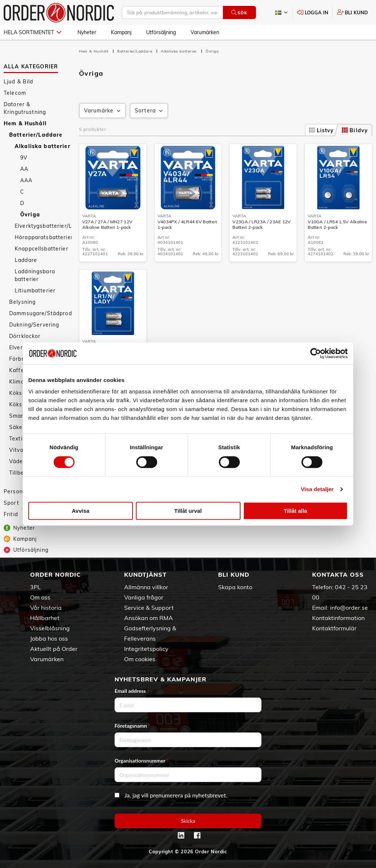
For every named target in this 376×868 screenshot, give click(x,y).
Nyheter (87, 32)
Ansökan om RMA (149, 618)
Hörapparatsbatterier (43, 237)
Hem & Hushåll (25, 123)
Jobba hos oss (49, 638)
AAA (26, 180)
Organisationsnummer (142, 761)
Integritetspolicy (146, 649)
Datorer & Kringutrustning (25, 108)
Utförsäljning (161, 32)
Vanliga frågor (144, 597)
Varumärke (103, 111)
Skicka (188, 821)
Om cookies (140, 659)
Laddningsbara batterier (35, 275)
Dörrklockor (25, 336)
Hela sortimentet (32, 32)
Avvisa (81, 511)
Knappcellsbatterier (41, 249)
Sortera (149, 111)
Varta (89, 216)
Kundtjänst (145, 575)
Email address (132, 691)
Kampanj (121, 32)
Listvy (322, 130)
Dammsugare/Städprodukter (40, 313)
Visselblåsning (50, 628)
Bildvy (355, 130)
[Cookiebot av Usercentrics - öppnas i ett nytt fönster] (316, 353)
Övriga (30, 215)
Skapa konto (235, 587)
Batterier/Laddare (36, 135)
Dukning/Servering (34, 325)
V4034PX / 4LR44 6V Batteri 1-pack (187, 224)
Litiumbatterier (35, 291)
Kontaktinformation (338, 618)
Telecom (15, 93)
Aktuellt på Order (54, 649)
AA (24, 169)
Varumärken (205, 32)
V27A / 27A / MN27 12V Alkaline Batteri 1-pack (107, 224)
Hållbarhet (45, 618)
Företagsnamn (133, 726)
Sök (239, 13)
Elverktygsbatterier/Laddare (43, 226)
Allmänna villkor (146, 587)
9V (24, 158)
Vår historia (46, 608)
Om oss (40, 597)
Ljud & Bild (19, 82)
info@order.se (349, 608)
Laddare (26, 260)
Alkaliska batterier (43, 146)
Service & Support (149, 608)
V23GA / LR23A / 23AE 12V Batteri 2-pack (261, 224)
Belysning (22, 302)
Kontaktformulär (334, 628)
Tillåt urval (188, 511)
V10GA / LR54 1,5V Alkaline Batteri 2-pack (337, 224)
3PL (35, 587)
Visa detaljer (317, 489)
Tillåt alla (296, 511)
